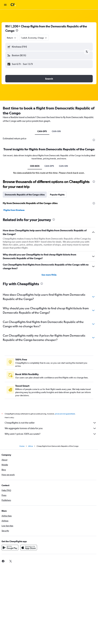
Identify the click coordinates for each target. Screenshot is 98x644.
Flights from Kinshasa (14, 210)
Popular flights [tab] (57, 195)
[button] (5, 5)
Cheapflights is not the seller (51, 423)
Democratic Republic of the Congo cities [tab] (25, 195)
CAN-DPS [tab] (42, 131)
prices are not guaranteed (65, 414)
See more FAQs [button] (49, 275)
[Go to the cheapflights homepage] (22, 5)
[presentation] (17, 30)
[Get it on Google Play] (10, 548)
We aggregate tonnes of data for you (51, 428)
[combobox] (12, 38)
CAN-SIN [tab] (56, 131)
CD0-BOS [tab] (35, 166)
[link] (11, 561)
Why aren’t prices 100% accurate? (51, 434)
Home (22, 446)
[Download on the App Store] (29, 548)
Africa (30, 446)
